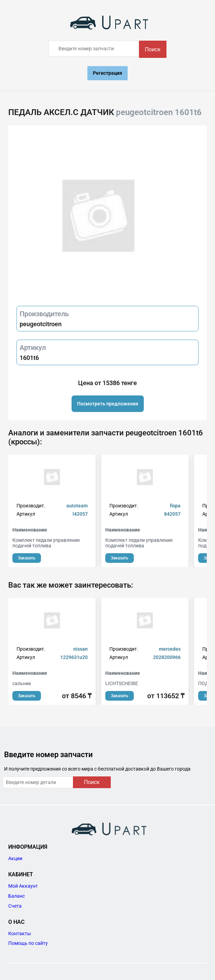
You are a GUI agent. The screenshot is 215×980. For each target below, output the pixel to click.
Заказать (27, 558)
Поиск (153, 49)
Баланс (17, 896)
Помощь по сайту (28, 943)
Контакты (20, 933)
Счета (15, 906)
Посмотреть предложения (108, 404)
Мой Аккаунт (23, 886)
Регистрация (107, 73)
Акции (15, 858)
